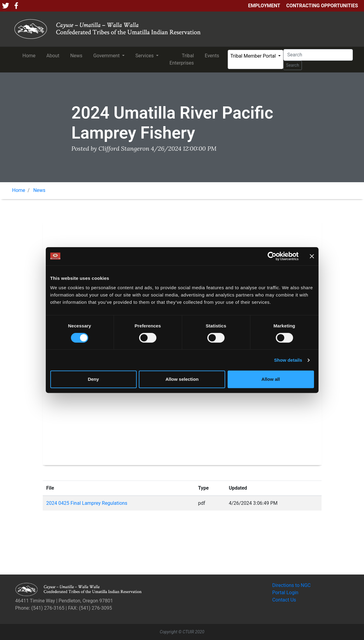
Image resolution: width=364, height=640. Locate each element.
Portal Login (285, 593)
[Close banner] (312, 256)
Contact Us (284, 600)
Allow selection (182, 379)
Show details (288, 360)
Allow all (271, 379)
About (54, 55)
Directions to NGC (291, 585)
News (78, 55)
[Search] (318, 55)
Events (213, 55)
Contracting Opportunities (322, 6)
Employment (264, 6)
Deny (94, 379)
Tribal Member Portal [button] (254, 56)
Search (293, 65)
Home (30, 55)
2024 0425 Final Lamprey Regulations (87, 503)
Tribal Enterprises (183, 59)
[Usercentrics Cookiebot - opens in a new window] (272, 256)
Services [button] (145, 56)
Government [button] (107, 56)
